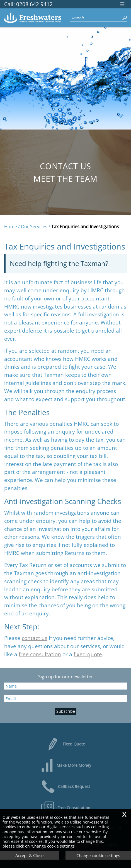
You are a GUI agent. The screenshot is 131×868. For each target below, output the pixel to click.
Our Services (34, 227)
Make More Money (65, 765)
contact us (35, 638)
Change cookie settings (98, 855)
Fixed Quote (65, 744)
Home (11, 227)
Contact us (65, 166)
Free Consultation (65, 808)
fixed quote (88, 654)
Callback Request (66, 787)
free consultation (40, 654)
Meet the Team (65, 179)
